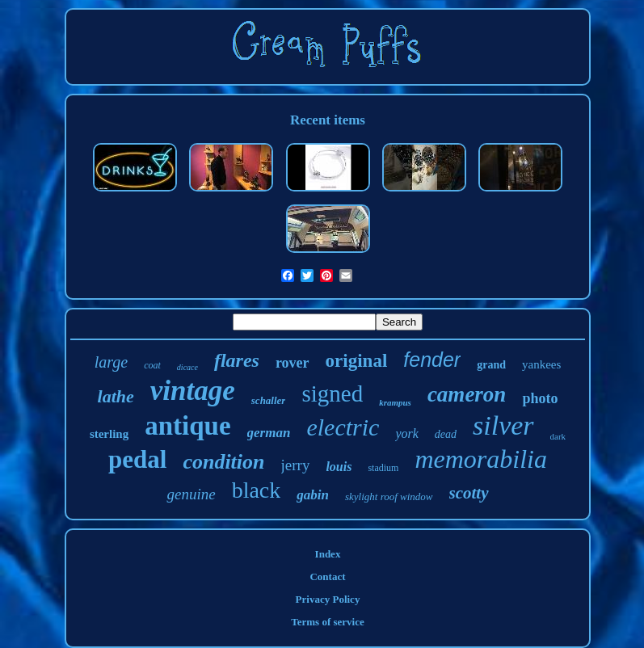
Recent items (328, 120)
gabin (313, 495)
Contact (327, 576)
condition (223, 462)
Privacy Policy (328, 599)
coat (152, 365)
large (111, 362)
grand (491, 365)
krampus (395, 402)
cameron (467, 394)
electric (343, 427)
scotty (469, 493)
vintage (193, 391)
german (269, 433)
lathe (116, 396)
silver (503, 425)
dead (446, 434)
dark (558, 436)
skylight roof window (389, 497)
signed (332, 393)
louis (339, 467)
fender (432, 360)
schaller (269, 400)
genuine (191, 494)
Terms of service (328, 622)
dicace (187, 367)
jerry (296, 465)
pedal (137, 459)
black (257, 490)
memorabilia (481, 459)
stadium (383, 468)
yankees (541, 364)
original (357, 361)
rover (293, 363)
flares (237, 360)
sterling (109, 434)
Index (328, 554)
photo (540, 398)
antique (187, 426)
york (406, 433)
